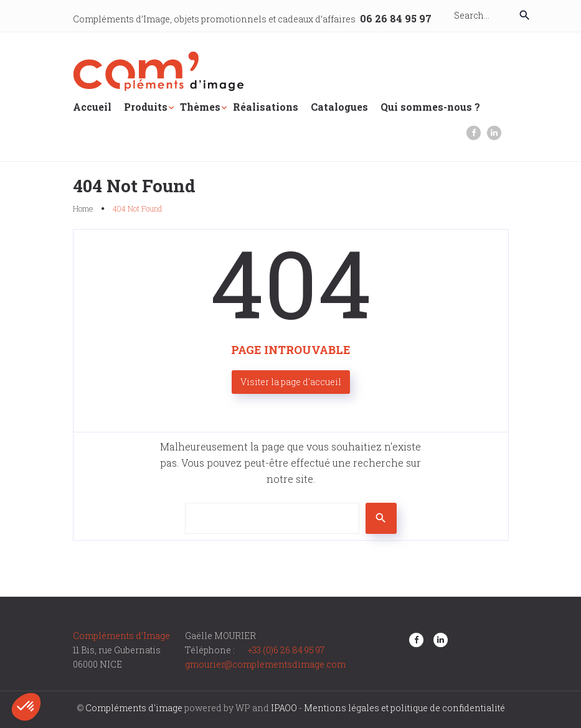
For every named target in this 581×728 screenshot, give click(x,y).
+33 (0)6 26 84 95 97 (286, 650)
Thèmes (200, 107)
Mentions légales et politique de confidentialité (404, 708)
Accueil (92, 107)
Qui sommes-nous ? (430, 107)
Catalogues (339, 107)
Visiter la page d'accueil (291, 382)
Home (83, 208)
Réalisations (266, 107)
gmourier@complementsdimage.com (265, 664)
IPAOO (284, 708)
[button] (26, 707)
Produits (146, 107)
